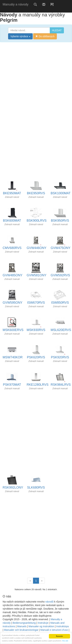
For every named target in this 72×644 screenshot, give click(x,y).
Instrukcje (43, 623)
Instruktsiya (63, 626)
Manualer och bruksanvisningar (21, 630)
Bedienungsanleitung (24, 623)
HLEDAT (57, 30)
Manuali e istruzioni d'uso (54, 630)
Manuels (22, 626)
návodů (49, 602)
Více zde (65, 641)
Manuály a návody (16, 4)
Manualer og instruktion (41, 626)
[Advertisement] (36, 82)
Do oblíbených (45, 36)
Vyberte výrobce (20, 36)
